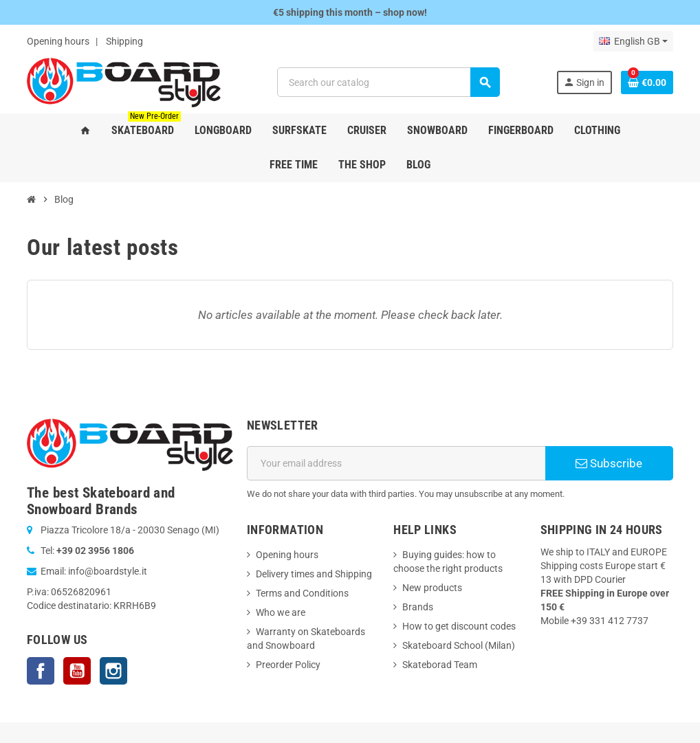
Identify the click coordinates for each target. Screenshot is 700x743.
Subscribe (609, 463)
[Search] (389, 82)
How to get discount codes (459, 626)
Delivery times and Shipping (314, 574)
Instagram (113, 671)
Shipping (124, 41)
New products (432, 588)
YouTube (77, 671)
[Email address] (396, 463)
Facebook (41, 671)
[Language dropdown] (633, 41)
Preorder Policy (288, 665)
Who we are (281, 612)
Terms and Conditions (302, 593)
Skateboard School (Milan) (459, 645)
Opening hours (58, 41)
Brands (418, 607)
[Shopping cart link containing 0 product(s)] (647, 82)
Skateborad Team (440, 665)
